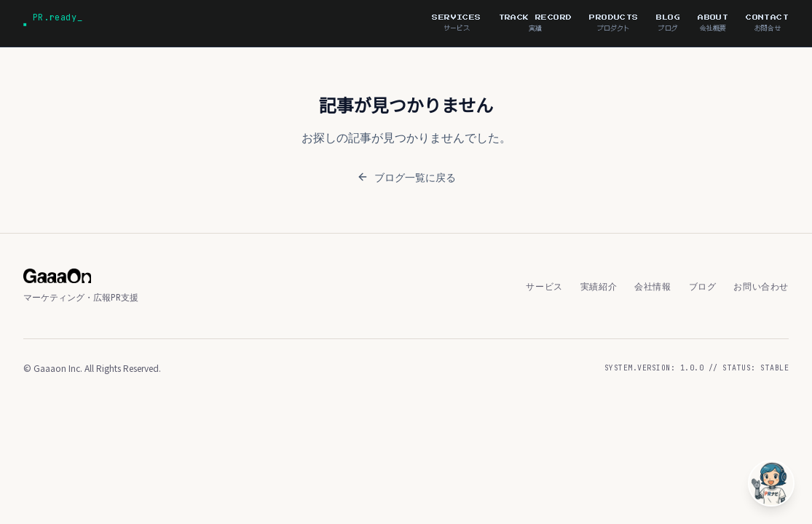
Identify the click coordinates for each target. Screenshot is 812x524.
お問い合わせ (761, 286)
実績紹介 (599, 286)
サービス (544, 286)
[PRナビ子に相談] (771, 483)
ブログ (703, 286)
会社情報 (653, 286)
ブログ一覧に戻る (406, 177)
